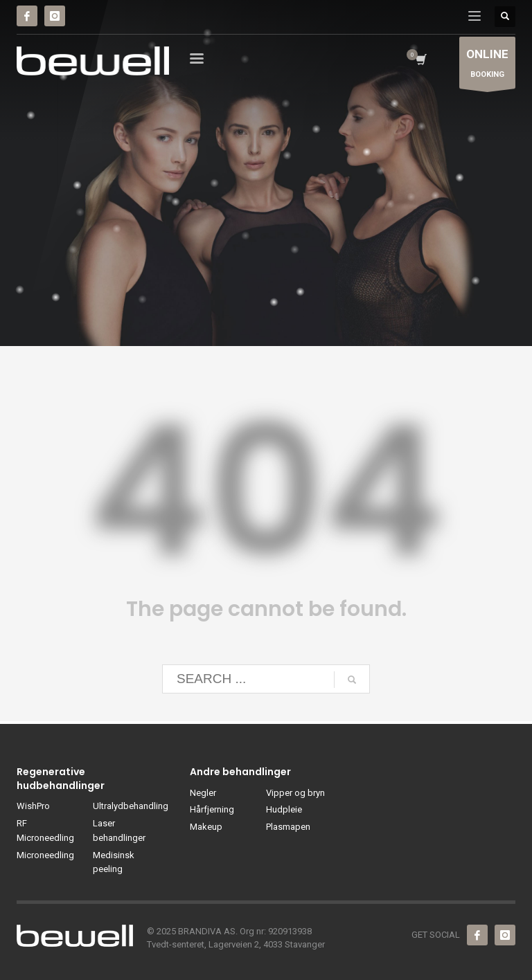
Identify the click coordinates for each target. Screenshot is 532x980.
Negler (203, 793)
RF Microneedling (45, 831)
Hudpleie (284, 809)
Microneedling (45, 855)
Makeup (206, 827)
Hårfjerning (212, 809)
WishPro (33, 806)
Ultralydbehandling (131, 806)
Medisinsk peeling (114, 862)
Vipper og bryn (295, 793)
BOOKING (487, 66)
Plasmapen (288, 827)
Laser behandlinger (119, 831)
